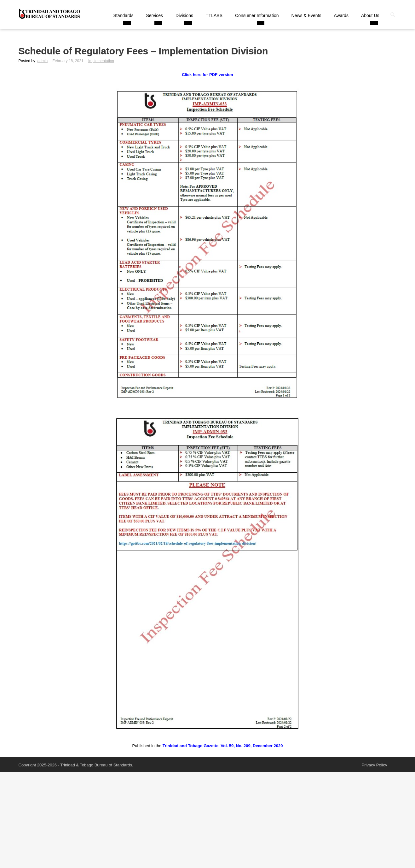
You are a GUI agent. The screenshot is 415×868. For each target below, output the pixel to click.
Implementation (101, 61)
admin (43, 61)
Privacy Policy (375, 765)
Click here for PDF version (207, 75)
